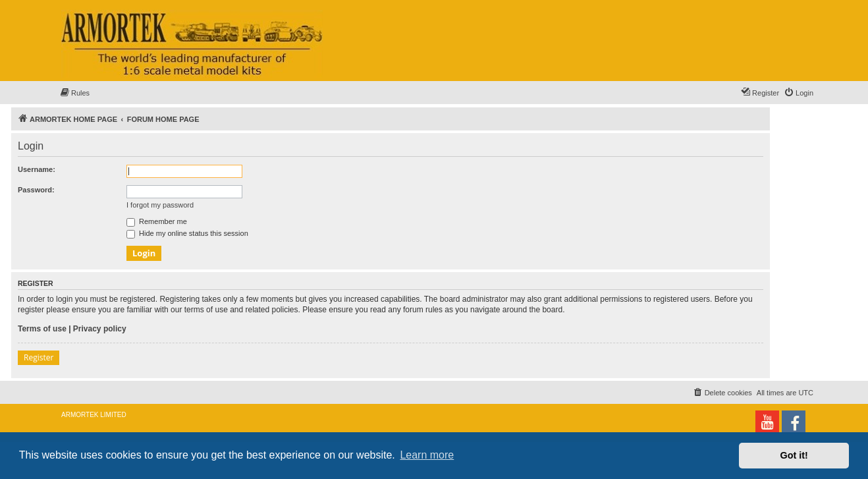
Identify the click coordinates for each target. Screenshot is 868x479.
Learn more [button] (427, 455)
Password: (36, 190)
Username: (37, 169)
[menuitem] (74, 93)
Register (39, 357)
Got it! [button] (794, 455)
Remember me (157, 221)
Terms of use (42, 329)
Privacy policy (100, 329)
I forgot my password (160, 205)
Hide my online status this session (187, 233)
